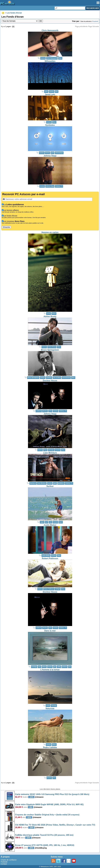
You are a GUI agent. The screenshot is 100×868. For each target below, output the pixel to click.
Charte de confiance (9, 860)
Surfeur (50, 486)
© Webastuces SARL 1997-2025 (50, 867)
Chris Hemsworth (50, 30)
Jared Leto (50, 94)
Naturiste (50, 708)
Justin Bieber (50, 525)
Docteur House (50, 381)
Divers (54, 313)
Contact (4, 864)
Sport (61, 522)
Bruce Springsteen (50, 350)
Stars (60, 58)
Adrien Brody (50, 316)
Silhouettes (50, 61)
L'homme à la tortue (50, 670)
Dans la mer (50, 631)
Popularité (95, 21)
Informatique (59, 153)
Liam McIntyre (50, 453)
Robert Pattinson (50, 558)
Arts (57, 91)
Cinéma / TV (59, 186)
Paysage (54, 705)
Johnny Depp (50, 156)
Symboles (50, 125)
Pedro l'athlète (50, 747)
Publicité (4, 862)
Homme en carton (50, 232)
